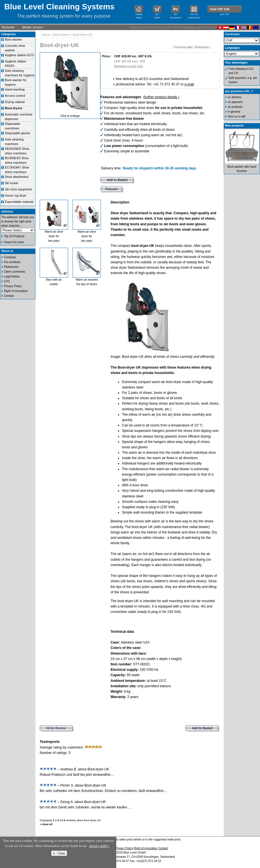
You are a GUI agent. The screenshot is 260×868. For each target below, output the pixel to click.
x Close (59, 853)
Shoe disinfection (17, 177)
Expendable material (19, 202)
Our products (12, 262)
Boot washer (13, 39)
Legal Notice (12, 277)
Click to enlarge (70, 116)
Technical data (183, 47)
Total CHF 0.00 (220, 9)
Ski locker (12, 183)
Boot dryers (61, 35)
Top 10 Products (14, 236)
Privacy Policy (13, 286)
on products (235, 107)
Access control (15, 96)
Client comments (14, 272)
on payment (235, 102)
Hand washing (15, 89)
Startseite (8, 27)
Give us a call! (237, 116)
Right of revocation (16, 291)
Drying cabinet (15, 102)
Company (10, 257)
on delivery (234, 97)
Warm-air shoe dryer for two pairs (54, 236)
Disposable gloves (17, 133)
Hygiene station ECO (19, 55)
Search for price (14, 242)
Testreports (201, 47)
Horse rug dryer (16, 196)
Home (46, 35)
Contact (9, 296)
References (11, 267)
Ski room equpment (18, 189)
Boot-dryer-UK (83, 35)
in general (234, 112)
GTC (7, 281)
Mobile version (32, 27)
